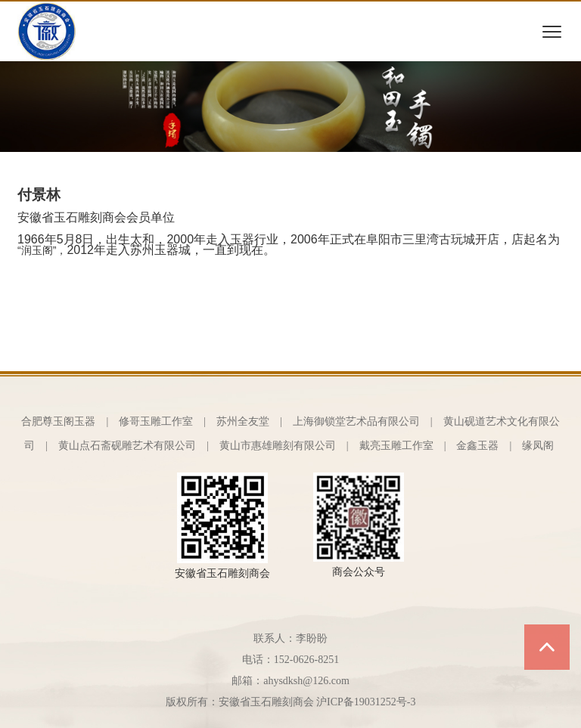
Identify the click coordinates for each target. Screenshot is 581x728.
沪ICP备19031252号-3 (366, 702)
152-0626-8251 (306, 660)
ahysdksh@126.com (306, 681)
